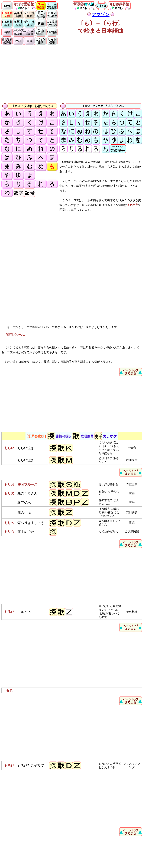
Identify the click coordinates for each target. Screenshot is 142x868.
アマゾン (101, 15)
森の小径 (24, 512)
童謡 (132, 493)
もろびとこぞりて (31, 765)
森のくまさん (27, 493)
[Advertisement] (72, 74)
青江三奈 (132, 484)
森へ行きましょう (31, 523)
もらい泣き (26, 448)
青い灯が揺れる (108, 484)
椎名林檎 (132, 612)
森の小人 (24, 502)
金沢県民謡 (132, 531)
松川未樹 (132, 460)
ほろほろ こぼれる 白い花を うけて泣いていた (109, 512)
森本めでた (26, 532)
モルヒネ (24, 612)
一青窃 (132, 448)
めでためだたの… (110, 531)
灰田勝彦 (132, 512)
